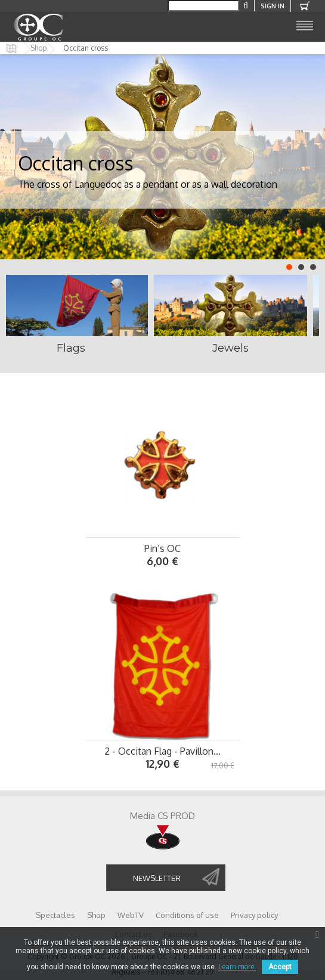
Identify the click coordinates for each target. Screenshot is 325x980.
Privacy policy (254, 915)
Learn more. (237, 967)
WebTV (131, 915)
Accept (280, 967)
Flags (71, 348)
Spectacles (55, 915)
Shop (38, 48)
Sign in (273, 6)
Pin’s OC (162, 548)
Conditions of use (187, 915)
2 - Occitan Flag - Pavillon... (162, 751)
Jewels (230, 348)
